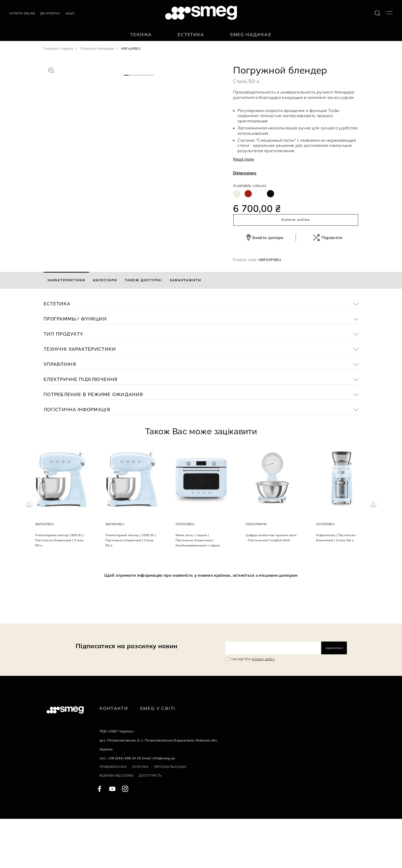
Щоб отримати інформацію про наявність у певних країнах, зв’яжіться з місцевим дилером (201, 624)
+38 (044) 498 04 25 (124, 807)
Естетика (191, 34)
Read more (244, 159)
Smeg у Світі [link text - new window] (158, 757)
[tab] (66, 329)
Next (373, 553)
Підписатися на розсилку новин (127, 695)
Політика (140, 816)
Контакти (114, 757)
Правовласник (113, 816)
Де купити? (50, 13)
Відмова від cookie (117, 825)
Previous (29, 553)
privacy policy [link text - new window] (263, 708)
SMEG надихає (251, 34)
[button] (51, 70)
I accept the (253, 708)
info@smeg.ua (164, 807)
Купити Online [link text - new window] (22, 13)
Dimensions (245, 173)
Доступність (150, 825)
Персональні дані (170, 816)
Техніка (141, 34)
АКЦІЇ (70, 13)
